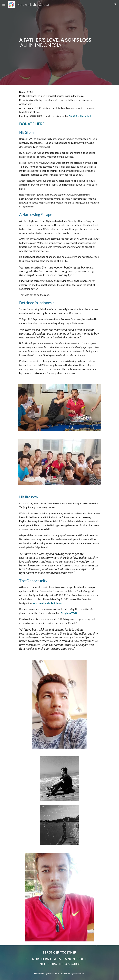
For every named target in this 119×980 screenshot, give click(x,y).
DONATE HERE (32, 124)
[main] (59, 43)
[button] (4, 4)
